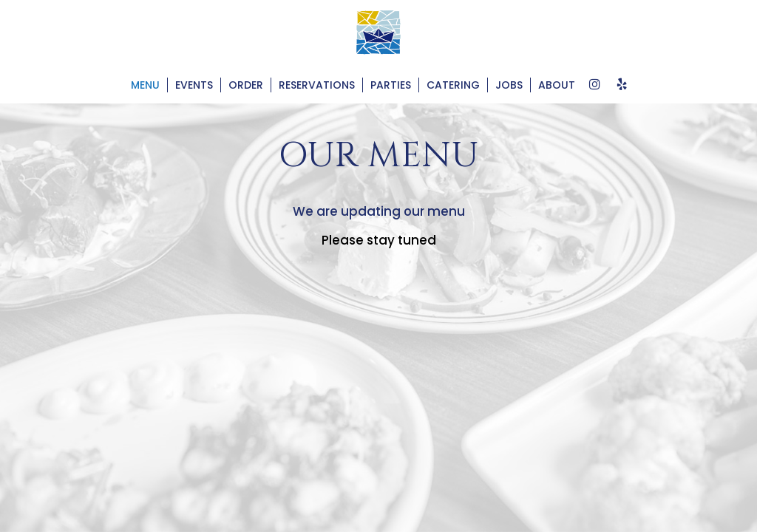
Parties (391, 85)
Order (246, 85)
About (557, 85)
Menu (145, 85)
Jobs (509, 85)
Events (194, 85)
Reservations (317, 85)
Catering (453, 85)
